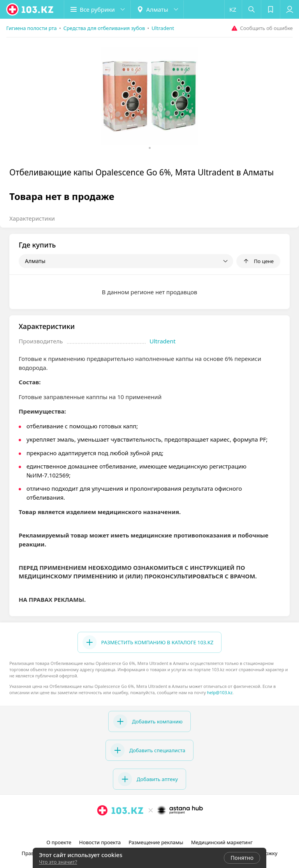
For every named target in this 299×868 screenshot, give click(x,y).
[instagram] (139, 827)
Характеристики (32, 218)
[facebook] (150, 827)
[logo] (30, 9)
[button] (97, 9)
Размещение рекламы (156, 842)
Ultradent (163, 341)
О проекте (59, 842)
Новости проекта (100, 842)
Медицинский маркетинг (222, 842)
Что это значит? (58, 862)
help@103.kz (220, 692)
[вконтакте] (161, 827)
